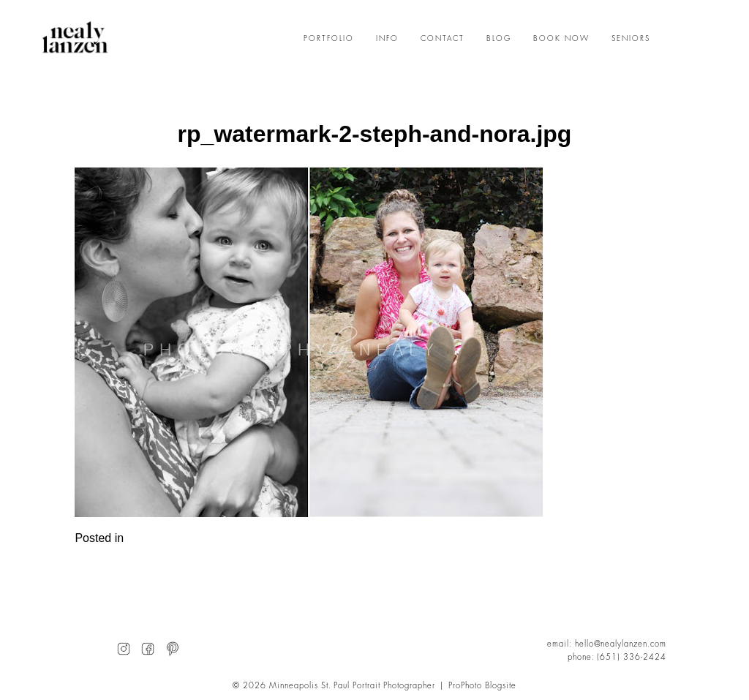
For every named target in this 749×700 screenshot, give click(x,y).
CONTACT (443, 39)
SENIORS (631, 39)
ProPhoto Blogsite (482, 686)
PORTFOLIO (329, 39)
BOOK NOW (561, 39)
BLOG (499, 39)
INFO (387, 39)
